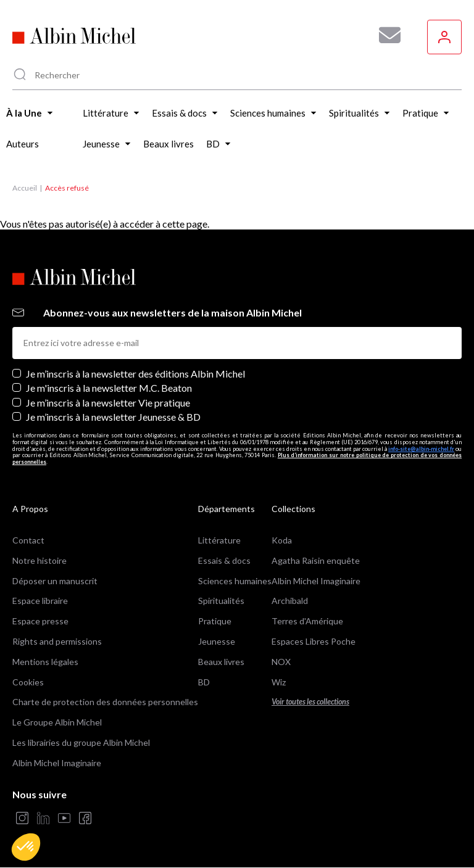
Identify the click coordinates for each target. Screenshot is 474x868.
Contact (28, 540)
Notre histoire (39, 560)
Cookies (28, 682)
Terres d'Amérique (307, 621)
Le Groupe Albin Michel (57, 722)
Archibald (290, 601)
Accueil (25, 188)
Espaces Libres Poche (314, 641)
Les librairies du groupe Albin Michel (81, 742)
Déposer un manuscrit (55, 581)
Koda (282, 540)
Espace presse (40, 621)
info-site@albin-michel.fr (421, 449)
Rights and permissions (57, 641)
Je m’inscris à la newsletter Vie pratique (108, 403)
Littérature (219, 540)
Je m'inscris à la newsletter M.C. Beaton (109, 388)
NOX (281, 662)
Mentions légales (45, 662)
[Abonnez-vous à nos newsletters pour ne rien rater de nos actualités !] (385, 35)
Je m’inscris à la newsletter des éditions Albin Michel (135, 374)
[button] (26, 847)
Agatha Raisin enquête (316, 560)
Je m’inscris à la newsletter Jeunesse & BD (113, 417)
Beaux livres (221, 662)
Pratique (215, 621)
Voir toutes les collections (310, 702)
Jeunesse (217, 641)
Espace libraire (40, 601)
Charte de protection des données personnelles (105, 702)
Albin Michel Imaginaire (57, 763)
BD (204, 682)
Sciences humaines (235, 581)
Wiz (279, 682)
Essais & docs (224, 560)
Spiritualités (221, 601)
